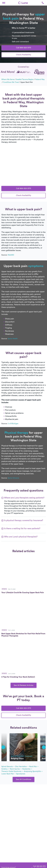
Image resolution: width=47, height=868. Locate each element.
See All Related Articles (24, 685)
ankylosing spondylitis (33, 771)
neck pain (34, 766)
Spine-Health (13, 339)
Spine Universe (13, 478)
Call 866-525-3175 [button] (24, 48)
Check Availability (24, 55)
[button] (4, 3)
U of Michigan (13, 424)
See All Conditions (24, 779)
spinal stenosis (8, 766)
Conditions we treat (11, 82)
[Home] (23, 3)
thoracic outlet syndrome (12, 771)
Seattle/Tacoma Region (25, 79)
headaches (27, 769)
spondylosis (21, 774)
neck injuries (15, 769)
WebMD (11, 255)
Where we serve (8, 79)
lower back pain (8, 774)
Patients (4, 589)
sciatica (5, 769)
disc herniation (22, 766)
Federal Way (40, 79)
